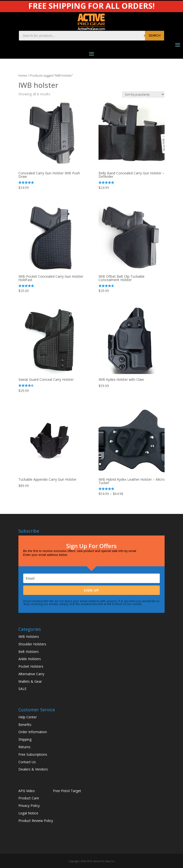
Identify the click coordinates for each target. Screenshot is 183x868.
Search (155, 35)
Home (23, 75)
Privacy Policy (29, 806)
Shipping (25, 739)
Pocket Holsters (31, 666)
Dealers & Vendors (33, 769)
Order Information (33, 732)
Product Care (29, 798)
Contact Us (27, 762)
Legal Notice (28, 813)
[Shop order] (143, 94)
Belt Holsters (29, 652)
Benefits (25, 725)
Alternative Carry (31, 674)
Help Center (28, 717)
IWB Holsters (29, 637)
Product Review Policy (36, 821)
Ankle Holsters (30, 659)
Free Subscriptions (33, 754)
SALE (22, 689)
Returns (24, 747)
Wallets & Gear (30, 681)
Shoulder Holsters (32, 644)
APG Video (27, 791)
